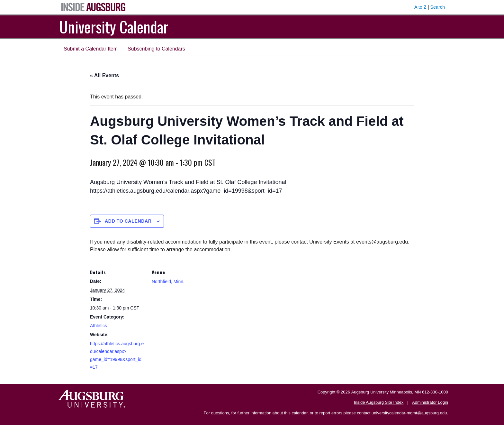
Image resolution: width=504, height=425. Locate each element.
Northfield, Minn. (168, 282)
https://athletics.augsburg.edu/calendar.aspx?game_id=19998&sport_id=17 (186, 191)
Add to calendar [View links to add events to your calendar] (128, 221)
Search (437, 7)
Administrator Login (430, 402)
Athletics (99, 326)
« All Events (104, 75)
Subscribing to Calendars (156, 49)
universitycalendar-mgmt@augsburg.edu (409, 413)
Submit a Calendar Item (91, 49)
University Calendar (114, 27)
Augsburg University (370, 392)
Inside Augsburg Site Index (379, 402)
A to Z (420, 7)
